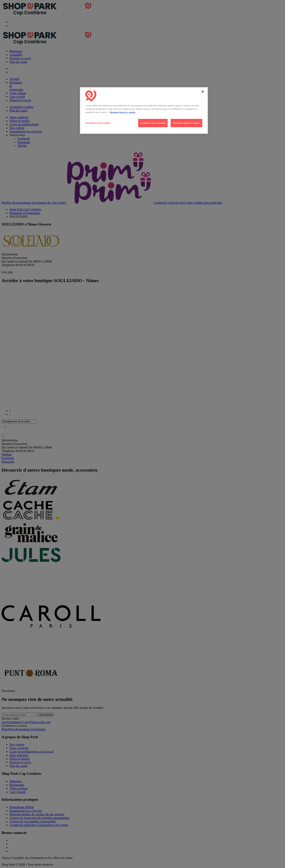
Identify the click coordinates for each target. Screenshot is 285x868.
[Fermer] (203, 92)
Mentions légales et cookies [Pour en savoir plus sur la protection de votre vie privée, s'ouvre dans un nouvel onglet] (123, 112)
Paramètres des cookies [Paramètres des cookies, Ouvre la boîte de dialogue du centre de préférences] (98, 123)
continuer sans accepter (153, 123)
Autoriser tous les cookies (186, 123)
